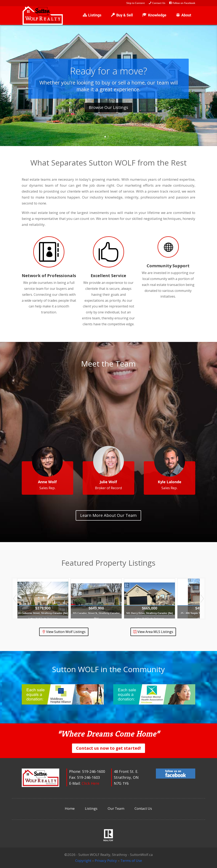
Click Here (90, 783)
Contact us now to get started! (108, 748)
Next (202, 598)
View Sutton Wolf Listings (66, 632)
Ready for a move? (108, 71)
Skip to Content (136, 3)
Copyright (83, 861)
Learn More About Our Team (108, 515)
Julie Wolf (108, 482)
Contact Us (143, 808)
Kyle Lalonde (170, 482)
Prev (15, 598)
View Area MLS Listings (155, 632)
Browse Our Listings (108, 107)
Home (70, 808)
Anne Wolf (47, 482)
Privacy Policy (106, 861)
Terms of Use (131, 861)
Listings (91, 808)
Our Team (116, 808)
